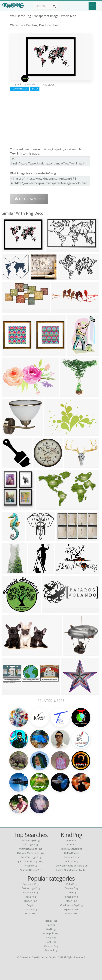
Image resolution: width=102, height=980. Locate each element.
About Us (71, 840)
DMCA (35, 89)
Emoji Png (51, 938)
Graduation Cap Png (71, 905)
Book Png (51, 942)
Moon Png (71, 901)
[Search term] (46, 6)
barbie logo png (31, 840)
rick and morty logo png (31, 853)
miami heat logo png (31, 849)
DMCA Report (71, 853)
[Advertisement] (51, 118)
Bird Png (51, 929)
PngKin (31, 905)
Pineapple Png (51, 933)
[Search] (54, 7)
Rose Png (31, 897)
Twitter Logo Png (31, 888)
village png (31, 866)
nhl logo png (31, 844)
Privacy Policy (71, 857)
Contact (71, 844)
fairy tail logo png (31, 857)
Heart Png (31, 913)
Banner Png (51, 950)
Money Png (51, 921)
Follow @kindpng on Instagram (71, 866)
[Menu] (92, 6)
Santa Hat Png (31, 892)
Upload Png (71, 861)
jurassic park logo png (31, 861)
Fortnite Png (71, 913)
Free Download (29, 199)
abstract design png (31, 870)
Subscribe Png (31, 884)
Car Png (51, 925)
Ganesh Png (51, 946)
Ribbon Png (31, 901)
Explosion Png (71, 909)
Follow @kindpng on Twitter (71, 870)
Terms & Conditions (71, 849)
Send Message (20, 89)
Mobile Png (31, 909)
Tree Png (71, 892)
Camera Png (71, 888)
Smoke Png (71, 897)
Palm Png (71, 884)
